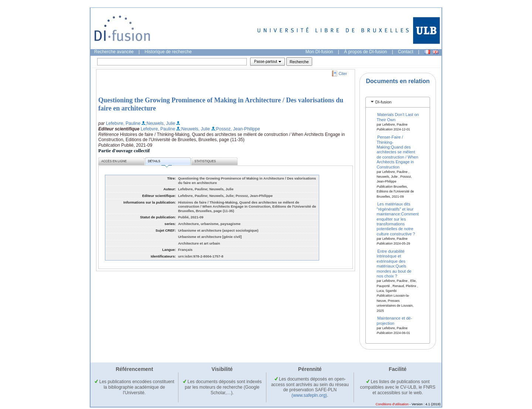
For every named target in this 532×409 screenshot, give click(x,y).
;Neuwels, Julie (160, 123)
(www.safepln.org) (309, 395)
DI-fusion (383, 102)
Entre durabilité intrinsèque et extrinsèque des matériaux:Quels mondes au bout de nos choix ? (394, 264)
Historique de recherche (168, 52)
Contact (405, 52)
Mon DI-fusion (319, 52)
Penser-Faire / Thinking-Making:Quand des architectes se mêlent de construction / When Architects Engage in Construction (398, 152)
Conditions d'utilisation (392, 404)
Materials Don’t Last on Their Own (398, 117)
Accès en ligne (114, 161)
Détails (160, 162)
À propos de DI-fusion (365, 52)
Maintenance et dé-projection (395, 321)
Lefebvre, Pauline (123, 123)
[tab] (398, 102)
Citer (343, 74)
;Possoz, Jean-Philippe (238, 129)
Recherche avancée (114, 52)
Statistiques (205, 161)
